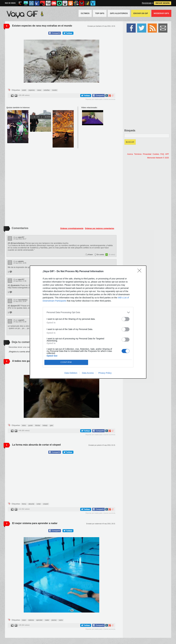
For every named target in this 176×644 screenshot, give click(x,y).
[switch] (126, 319)
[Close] (140, 272)
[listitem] (88, 312)
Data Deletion (71, 373)
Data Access (88, 373)
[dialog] (88, 322)
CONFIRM (66, 362)
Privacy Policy (105, 373)
